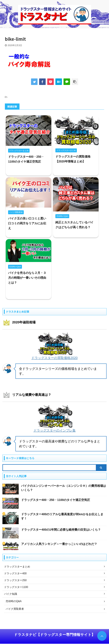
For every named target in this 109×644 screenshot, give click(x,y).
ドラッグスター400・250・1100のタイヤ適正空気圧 (56, 500)
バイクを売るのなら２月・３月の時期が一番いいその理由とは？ (27, 278)
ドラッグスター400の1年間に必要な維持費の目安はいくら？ (61, 530)
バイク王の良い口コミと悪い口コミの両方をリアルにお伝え (27, 223)
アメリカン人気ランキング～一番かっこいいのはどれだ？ (59, 544)
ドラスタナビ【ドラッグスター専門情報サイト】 (54, 635)
